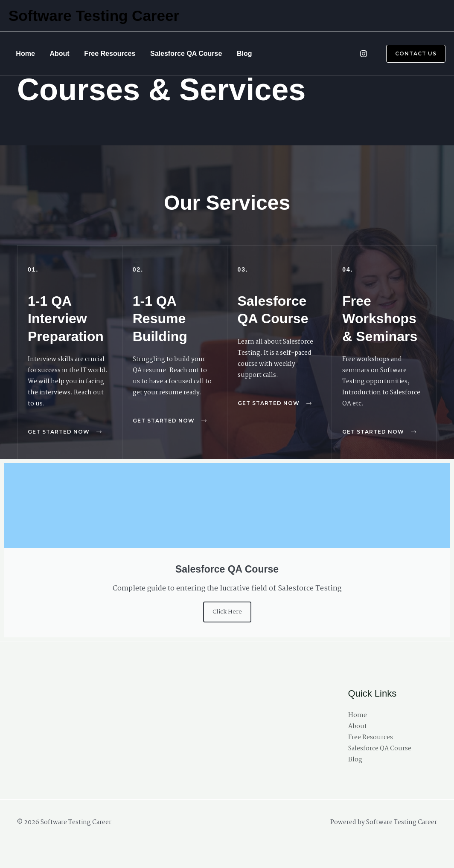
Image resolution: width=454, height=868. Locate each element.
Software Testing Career (94, 16)
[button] (411, 54)
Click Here (227, 612)
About (52, 54)
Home (23, 54)
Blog (224, 54)
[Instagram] (364, 54)
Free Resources (99, 54)
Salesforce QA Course (170, 54)
